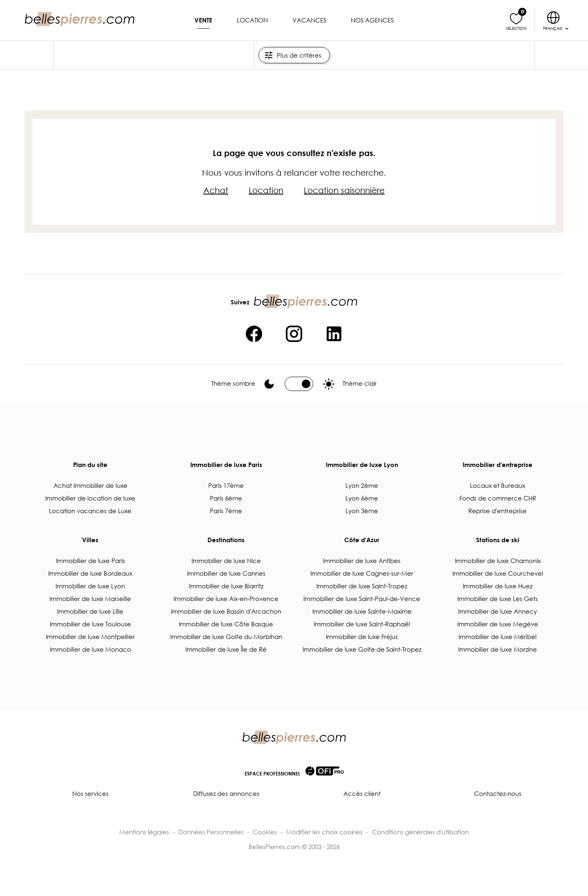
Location (252, 20)
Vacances (309, 20)
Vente (203, 20)
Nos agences (372, 20)
